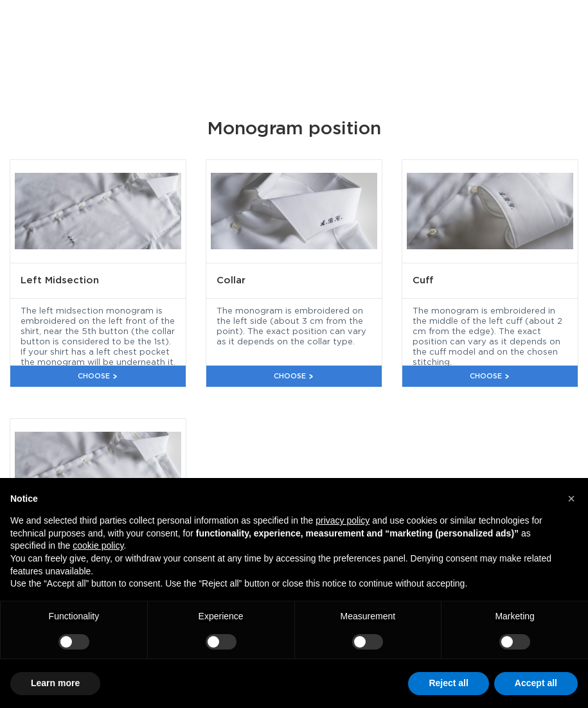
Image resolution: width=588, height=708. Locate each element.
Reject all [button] (448, 683)
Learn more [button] (55, 683)
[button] (571, 499)
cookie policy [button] (98, 545)
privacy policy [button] (343, 520)
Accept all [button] (536, 683)
